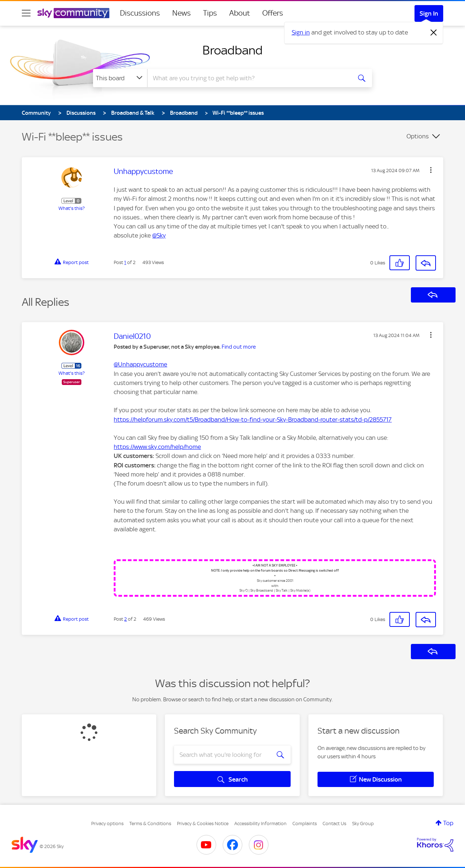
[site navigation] (26, 13)
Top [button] (448, 823)
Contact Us (334, 824)
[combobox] (248, 78)
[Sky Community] (73, 13)
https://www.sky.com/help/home (157, 447)
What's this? (72, 208)
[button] (431, 170)
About (240, 13)
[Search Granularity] (120, 78)
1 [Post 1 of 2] (125, 262)
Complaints (305, 824)
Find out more (239, 347)
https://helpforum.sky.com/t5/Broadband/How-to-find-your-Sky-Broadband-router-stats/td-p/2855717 (253, 419)
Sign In (429, 13)
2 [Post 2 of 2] (126, 619)
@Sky (159, 235)
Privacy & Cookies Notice (203, 824)
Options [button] (418, 136)
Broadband (232, 50)
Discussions (140, 13)
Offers (273, 13)
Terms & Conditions (150, 824)
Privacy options (107, 824)
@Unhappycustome (140, 364)
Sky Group (363, 824)
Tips (210, 13)
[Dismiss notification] (434, 33)
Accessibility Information (260, 824)
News (181, 13)
